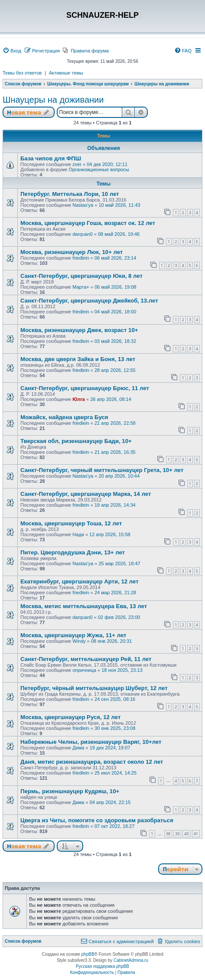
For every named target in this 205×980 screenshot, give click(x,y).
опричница (84, 670)
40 (186, 834)
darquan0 (83, 234)
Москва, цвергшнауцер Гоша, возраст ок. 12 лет (88, 223)
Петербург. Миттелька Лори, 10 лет (70, 194)
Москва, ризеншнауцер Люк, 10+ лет (72, 252)
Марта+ (81, 287)
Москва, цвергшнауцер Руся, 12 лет (70, 717)
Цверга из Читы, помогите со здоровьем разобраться (97, 820)
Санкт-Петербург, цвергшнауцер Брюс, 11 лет (85, 388)
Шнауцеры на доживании (53, 100)
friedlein (81, 258)
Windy (79, 641)
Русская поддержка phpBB (102, 966)
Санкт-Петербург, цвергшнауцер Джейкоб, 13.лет (89, 301)
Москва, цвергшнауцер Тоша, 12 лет (71, 523)
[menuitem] (12, 51)
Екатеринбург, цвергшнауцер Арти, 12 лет (80, 581)
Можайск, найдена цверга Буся (64, 417)
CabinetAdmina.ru (131, 960)
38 (168, 834)
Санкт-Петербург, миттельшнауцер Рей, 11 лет (86, 659)
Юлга (79, 399)
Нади (78, 534)
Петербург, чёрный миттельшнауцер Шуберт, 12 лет (94, 688)
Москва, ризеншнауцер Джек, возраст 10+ (79, 330)
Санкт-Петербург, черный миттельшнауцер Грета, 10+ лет (102, 470)
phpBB (88, 954)
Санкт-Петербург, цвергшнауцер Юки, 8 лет (81, 276)
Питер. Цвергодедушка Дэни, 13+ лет (73, 552)
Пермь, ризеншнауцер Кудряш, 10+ (70, 791)
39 (177, 834)
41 (196, 834)
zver (77, 164)
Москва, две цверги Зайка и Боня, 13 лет (78, 359)
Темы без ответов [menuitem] (22, 73)
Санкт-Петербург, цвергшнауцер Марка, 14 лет (86, 494)
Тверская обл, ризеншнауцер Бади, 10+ (76, 441)
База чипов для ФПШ (51, 158)
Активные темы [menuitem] (66, 73)
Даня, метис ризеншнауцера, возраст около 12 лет (92, 762)
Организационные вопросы (99, 169)
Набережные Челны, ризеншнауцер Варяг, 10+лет (91, 742)
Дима (78, 748)
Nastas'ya (83, 205)
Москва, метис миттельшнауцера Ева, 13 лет (84, 606)
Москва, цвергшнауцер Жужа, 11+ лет (73, 635)
